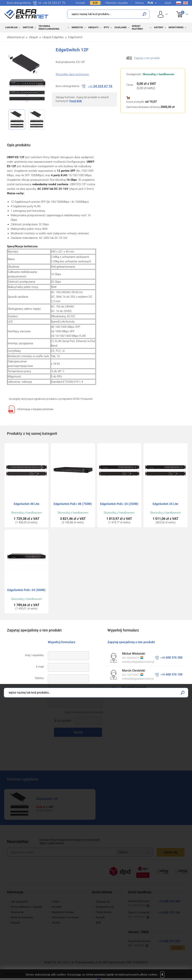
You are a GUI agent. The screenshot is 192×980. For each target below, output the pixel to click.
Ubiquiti (93, 27)
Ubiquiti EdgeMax (53, 37)
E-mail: (40, 667)
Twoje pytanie (36, 690)
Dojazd (15, 923)
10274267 (135, 675)
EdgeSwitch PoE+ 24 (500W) (26, 590)
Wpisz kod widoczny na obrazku (84, 712)
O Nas (56, 902)
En (186, 3)
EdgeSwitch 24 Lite (165, 504)
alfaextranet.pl (16, 37)
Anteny (159, 27)
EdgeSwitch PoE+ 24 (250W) (119, 504)
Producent (87, 399)
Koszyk (180, 10)
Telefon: (39, 678)
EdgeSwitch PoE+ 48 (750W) (73, 504)
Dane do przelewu (22, 917)
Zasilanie (120, 27)
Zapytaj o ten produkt (147, 58)
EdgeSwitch (75, 37)
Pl (179, 3)
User (163, 14)
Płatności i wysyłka (117, 3)
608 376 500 (171, 691)
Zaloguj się (103, 902)
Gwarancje (17, 912)
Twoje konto (104, 912)
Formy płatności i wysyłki (27, 907)
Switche (28, 27)
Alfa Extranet (26, 14)
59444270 (135, 658)
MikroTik (77, 27)
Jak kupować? (20, 902)
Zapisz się (171, 852)
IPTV (106, 27)
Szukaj (144, 14)
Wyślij (78, 732)
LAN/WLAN (11, 27)
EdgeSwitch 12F (47, 799)
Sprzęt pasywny (137, 27)
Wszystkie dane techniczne (72, 74)
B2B (95, 3)
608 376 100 (171, 674)
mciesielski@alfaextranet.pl (138, 679)
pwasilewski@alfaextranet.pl (139, 696)
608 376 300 (171, 658)
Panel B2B (76, 101)
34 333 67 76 (54, 3)
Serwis (56, 923)
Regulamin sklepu (63, 912)
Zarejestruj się (105, 907)
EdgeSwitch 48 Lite (27, 504)
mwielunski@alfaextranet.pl (138, 662)
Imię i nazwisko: (34, 655)
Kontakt (80, 3)
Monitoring (176, 27)
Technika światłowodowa (49, 27)
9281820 (134, 692)
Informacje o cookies (65, 917)
